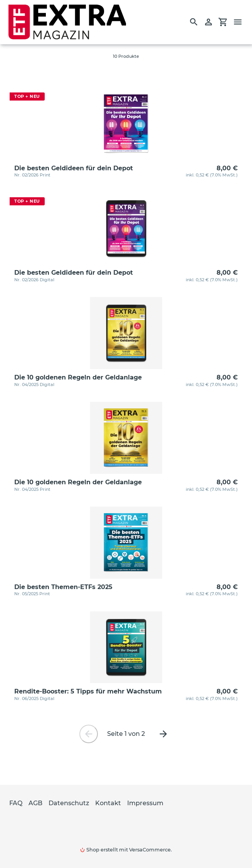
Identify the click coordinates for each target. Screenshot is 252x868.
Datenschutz (69, 803)
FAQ (16, 803)
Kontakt (108, 803)
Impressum (145, 803)
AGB (35, 803)
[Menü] (241, 22)
